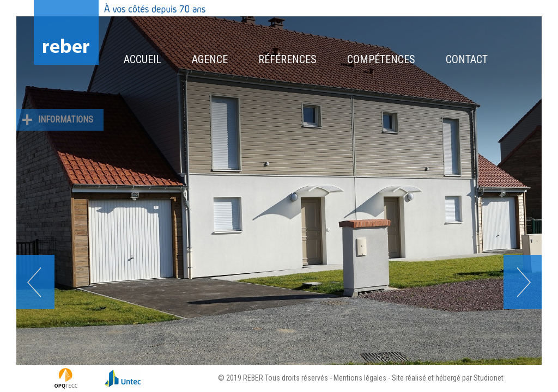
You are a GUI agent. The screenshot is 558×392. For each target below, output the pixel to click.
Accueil (142, 59)
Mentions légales (360, 378)
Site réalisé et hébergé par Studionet (448, 378)
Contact (467, 59)
